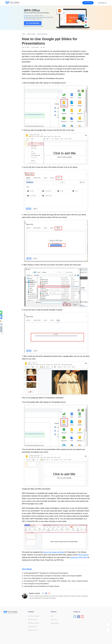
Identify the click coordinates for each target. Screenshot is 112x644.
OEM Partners (54, 620)
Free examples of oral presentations (35, 584)
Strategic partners (55, 623)
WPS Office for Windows (34, 616)
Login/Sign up (102, 3)
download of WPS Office (79, 557)
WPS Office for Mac (33, 620)
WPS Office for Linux (33, 630)
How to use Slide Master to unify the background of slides (43, 578)
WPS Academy (83, 555)
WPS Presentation (42, 34)
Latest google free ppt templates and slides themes (41, 586)
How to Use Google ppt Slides (54, 552)
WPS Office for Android (33, 623)
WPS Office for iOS (32, 627)
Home (23, 34)
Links (52, 616)
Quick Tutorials (31, 34)
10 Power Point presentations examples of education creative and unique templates (52, 576)
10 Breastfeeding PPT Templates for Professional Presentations (45, 573)
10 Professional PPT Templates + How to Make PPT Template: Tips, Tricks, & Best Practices (55, 581)
